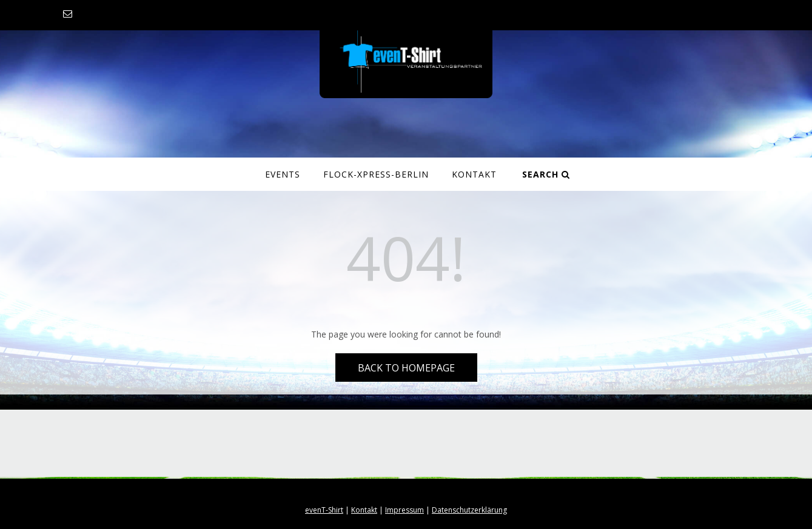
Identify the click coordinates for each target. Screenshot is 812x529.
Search (546, 174)
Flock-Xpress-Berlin (376, 174)
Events (283, 174)
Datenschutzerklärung (469, 510)
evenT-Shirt (324, 510)
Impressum (404, 510)
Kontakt (474, 174)
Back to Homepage (406, 368)
